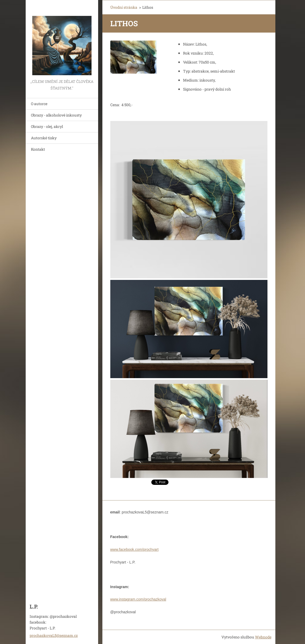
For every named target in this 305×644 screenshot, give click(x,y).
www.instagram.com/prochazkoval (138, 599)
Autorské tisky (44, 138)
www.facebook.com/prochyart (135, 549)
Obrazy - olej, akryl (47, 126)
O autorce (39, 104)
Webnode (263, 637)
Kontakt (38, 149)
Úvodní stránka (124, 7)
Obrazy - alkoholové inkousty (56, 115)
